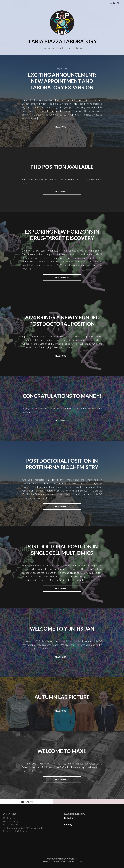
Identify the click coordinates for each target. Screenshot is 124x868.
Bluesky (68, 825)
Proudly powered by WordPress (62, 859)
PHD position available (62, 167)
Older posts (27, 802)
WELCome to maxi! (62, 751)
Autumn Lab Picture (62, 697)
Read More (68, 128)
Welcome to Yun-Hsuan (62, 629)
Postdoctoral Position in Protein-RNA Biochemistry (62, 464)
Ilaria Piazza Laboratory (62, 41)
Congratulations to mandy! (62, 396)
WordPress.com (74, 862)
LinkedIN (69, 818)
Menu (115, 3)
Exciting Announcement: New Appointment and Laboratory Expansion (62, 81)
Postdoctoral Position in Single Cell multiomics (62, 550)
